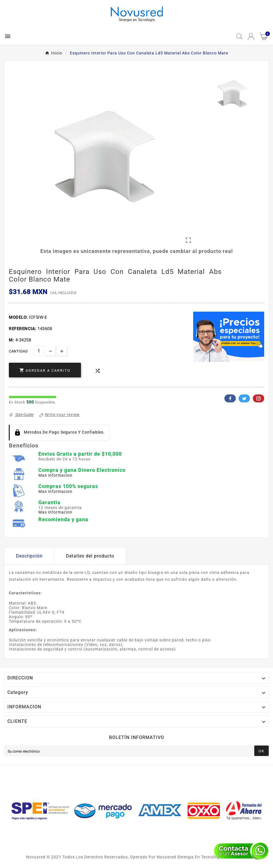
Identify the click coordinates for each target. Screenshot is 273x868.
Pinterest (259, 398)
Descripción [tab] (29, 556)
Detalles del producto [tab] (90, 556)
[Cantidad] (39, 351)
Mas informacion (55, 475)
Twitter (244, 398)
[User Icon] (251, 36)
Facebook (230, 398)
